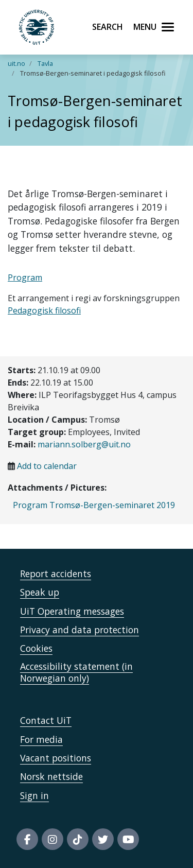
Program (25, 277)
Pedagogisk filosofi (44, 310)
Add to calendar (47, 466)
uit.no (16, 63)
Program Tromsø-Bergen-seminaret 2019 (94, 505)
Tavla (45, 63)
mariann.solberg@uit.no (84, 444)
